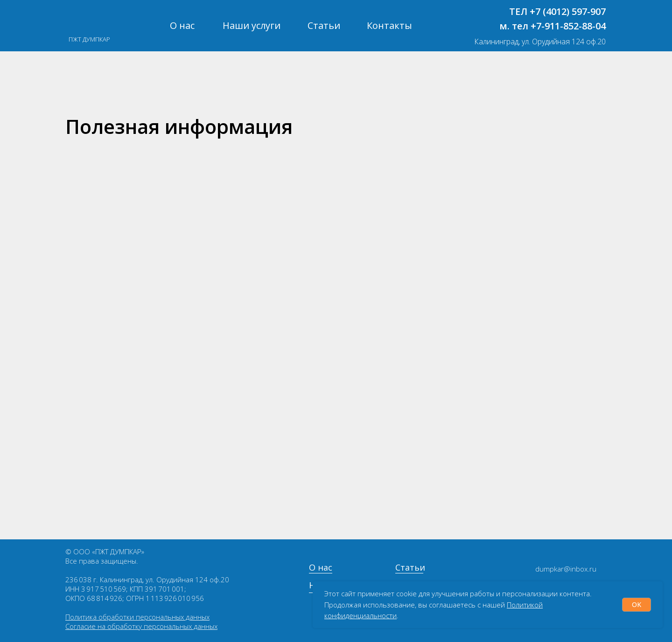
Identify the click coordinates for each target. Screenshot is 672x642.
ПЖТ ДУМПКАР (89, 39)
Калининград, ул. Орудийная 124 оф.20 (540, 42)
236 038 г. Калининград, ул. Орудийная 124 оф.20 (147, 579)
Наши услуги (252, 25)
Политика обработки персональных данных (137, 617)
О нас (182, 25)
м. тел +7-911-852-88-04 (553, 26)
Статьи (324, 25)
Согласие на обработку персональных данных (141, 626)
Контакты (389, 25)
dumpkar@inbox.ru (566, 569)
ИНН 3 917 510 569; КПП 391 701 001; (126, 589)
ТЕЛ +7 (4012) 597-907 (557, 11)
